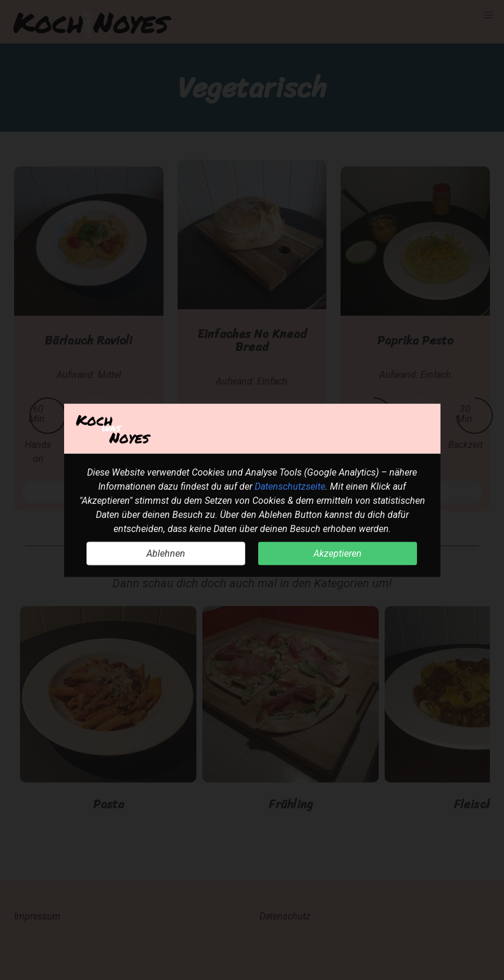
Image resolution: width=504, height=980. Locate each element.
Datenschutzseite (290, 486)
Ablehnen (166, 553)
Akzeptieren (338, 553)
